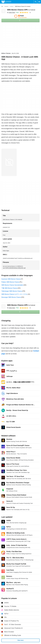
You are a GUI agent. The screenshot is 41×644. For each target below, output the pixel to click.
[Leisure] (12, 7)
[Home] (2, 6)
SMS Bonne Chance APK (21, 10)
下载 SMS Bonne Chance (9, 288)
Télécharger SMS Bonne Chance (12, 291)
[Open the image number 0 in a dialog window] (9, 162)
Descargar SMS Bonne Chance (11, 297)
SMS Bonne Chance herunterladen (12, 285)
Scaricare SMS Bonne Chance (11, 279)
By (11, 12)
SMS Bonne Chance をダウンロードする (14, 294)
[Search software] (36, 2)
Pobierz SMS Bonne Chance (10, 282)
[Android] (6, 7)
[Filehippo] (6, 2)
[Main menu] (39, 2)
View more (20, 640)
